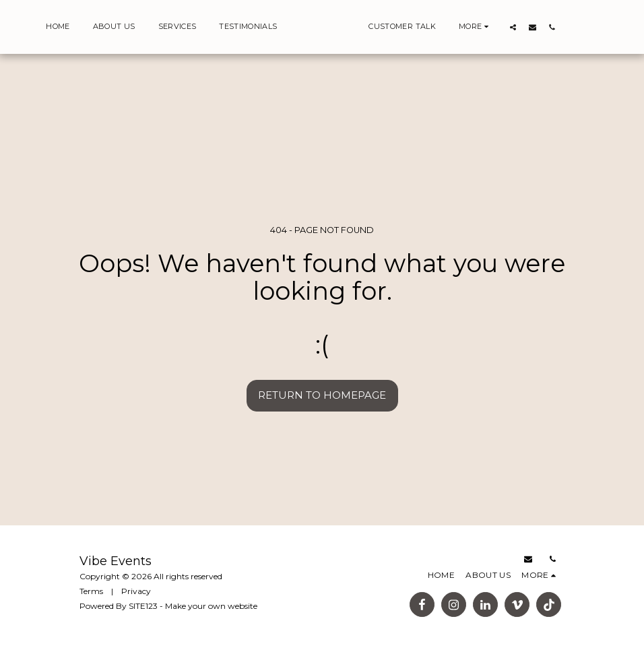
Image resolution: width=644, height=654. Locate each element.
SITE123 (143, 606)
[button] (535, 27)
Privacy (136, 591)
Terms (91, 591)
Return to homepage (322, 395)
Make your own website (211, 606)
